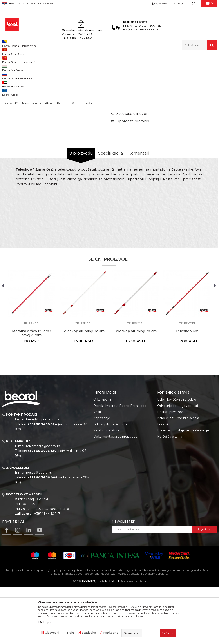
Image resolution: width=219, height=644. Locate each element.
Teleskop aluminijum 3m (83, 388)
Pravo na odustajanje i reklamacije (183, 487)
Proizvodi (19, 59)
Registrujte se (180, 4)
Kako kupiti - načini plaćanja (178, 475)
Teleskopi (137, 59)
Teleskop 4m (187, 388)
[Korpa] (209, 5)
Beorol (6, 59)
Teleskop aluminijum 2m (135, 388)
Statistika (89, 633)
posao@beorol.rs (39, 529)
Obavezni (52, 633)
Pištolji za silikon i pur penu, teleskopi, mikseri (100, 59)
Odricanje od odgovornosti (178, 462)
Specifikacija (111, 210)
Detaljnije (46, 622)
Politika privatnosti (171, 469)
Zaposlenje (102, 475)
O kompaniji (102, 456)
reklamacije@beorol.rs (43, 503)
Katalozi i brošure (106, 487)
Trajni (70, 633)
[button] (199, 45)
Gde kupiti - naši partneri (112, 481)
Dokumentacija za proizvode (115, 493)
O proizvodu (81, 210)
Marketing (111, 633)
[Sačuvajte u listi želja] (130, 170)
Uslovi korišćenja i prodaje (177, 456)
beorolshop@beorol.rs (43, 476)
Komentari (139, 210)
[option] (16, 85)
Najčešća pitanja (170, 493)
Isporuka (164, 481)
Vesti (97, 469)
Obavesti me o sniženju (199, 141)
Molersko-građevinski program (48, 59)
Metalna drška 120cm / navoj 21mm (32, 390)
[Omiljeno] (194, 4)
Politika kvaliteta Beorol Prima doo (120, 462)
